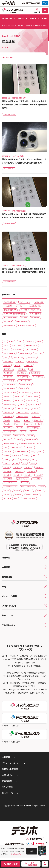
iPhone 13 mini (35, 404)
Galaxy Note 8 (32, 357)
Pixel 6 (15, 459)
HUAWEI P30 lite (9, 369)
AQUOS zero (38, 353)
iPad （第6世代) (22, 373)
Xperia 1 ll (17, 467)
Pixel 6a (24, 459)
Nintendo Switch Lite (10, 444)
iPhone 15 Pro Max (22, 416)
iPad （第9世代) (8, 377)
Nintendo (18, 440)
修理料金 (21, 18)
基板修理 (24, 318)
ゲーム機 (6, 498)
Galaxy (6, 357)
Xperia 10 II (7, 471)
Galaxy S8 (7, 365)
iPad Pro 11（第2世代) (10, 393)
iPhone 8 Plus (8, 428)
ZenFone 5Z (29, 491)
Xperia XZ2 (25, 483)
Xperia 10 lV (31, 471)
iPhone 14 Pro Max (22, 412)
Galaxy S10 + (8, 361)
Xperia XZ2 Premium (28, 487)
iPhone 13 (22, 404)
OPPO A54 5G (16, 447)
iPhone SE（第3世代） (10, 432)
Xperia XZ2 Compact (10, 487)
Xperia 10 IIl (19, 471)
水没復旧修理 (35, 318)
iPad (31, 369)
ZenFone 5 (17, 491)
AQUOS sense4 (32, 349)
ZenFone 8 (18, 495)
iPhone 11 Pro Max (33, 396)
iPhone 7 (17, 424)
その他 (16, 498)
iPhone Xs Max (19, 436)
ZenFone (6, 491)
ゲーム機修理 (8, 306)
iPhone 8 (40, 424)
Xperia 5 (6, 475)
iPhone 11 (7, 396)
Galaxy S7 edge (33, 361)
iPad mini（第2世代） (25, 381)
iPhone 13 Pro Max (9, 114)
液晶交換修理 (8, 322)
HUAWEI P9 (22, 369)
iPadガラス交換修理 (9, 302)
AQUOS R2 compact (31, 345)
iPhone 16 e (36, 416)
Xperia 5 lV (39, 475)
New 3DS (30, 436)
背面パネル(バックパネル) (27, 326)
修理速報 (33, 18)
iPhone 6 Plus (38, 420)
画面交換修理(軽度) (22, 322)
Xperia (33, 463)
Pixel (32, 451)
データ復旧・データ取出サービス (30, 310)
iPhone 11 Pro (19, 396)
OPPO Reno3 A (8, 451)
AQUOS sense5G (25, 353)
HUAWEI (17, 365)
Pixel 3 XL (7, 455)
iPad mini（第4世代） (10, 385)
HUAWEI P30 (28, 365)
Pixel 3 (40, 451)
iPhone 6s (7, 424)
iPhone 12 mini (19, 400)
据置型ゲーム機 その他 (29, 498)
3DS (12, 342)
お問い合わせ (8, 775)
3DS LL (20, 342)
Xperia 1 (6, 467)
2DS (5, 342)
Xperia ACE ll (8, 479)
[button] (32, 851)
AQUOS (39, 342)
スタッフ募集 (7, 787)
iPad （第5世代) (8, 373)
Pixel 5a (6, 459)
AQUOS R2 (17, 345)
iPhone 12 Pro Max (9, 404)
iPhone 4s (7, 420)
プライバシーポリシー (11, 763)
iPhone (36, 393)
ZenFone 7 (7, 495)
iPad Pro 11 (24, 389)
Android (30, 342)
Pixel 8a (16, 463)
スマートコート (21, 306)
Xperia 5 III (28, 475)
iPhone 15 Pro (8, 416)
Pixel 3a (17, 455)
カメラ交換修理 (39, 302)
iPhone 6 (27, 420)
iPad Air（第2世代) (23, 377)
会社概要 (6, 757)
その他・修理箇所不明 (10, 310)
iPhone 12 (7, 400)
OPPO (6, 447)
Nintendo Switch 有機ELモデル (30, 444)
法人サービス (8, 793)
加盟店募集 (7, 781)
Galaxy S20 (20, 361)
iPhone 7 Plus (28, 424)
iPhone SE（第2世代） (33, 428)
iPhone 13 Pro (8, 408)
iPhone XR (33, 432)
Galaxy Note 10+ (18, 357)
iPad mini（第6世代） (10, 389)
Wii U (24, 463)
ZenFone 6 (40, 491)
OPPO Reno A (29, 447)
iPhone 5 (17, 420)
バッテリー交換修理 (35, 314)
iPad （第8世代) (35, 373)
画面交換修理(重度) (10, 326)
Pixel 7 (34, 459)
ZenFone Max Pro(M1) (33, 495)
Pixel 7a (6, 463)
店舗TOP (7, 19)
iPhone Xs (7, 436)
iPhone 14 (35, 408)
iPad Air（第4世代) (9, 381)
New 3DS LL (7, 440)
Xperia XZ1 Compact (10, 483)
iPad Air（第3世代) (38, 377)
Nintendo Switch (31, 440)
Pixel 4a (35, 455)
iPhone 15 (35, 412)
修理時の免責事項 (10, 769)
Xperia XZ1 (36, 479)
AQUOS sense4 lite (9, 353)
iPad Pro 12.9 (25, 393)
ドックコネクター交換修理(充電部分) (14, 314)
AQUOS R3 (7, 349)
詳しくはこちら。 (16, 854)
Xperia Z (41, 487)
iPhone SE (20, 428)
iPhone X (23, 432)
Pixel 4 (26, 455)
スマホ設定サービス (35, 306)
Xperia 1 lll (28, 467)
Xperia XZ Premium (22, 479)
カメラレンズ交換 (25, 302)
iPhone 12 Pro (32, 400)
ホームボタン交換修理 (10, 318)
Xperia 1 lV (39, 467)
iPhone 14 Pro (8, 412)
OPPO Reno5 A (22, 451)
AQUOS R (7, 345)
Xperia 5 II (17, 475)
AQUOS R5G (19, 349)
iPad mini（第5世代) (26, 385)
